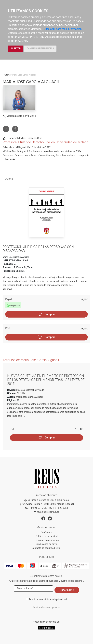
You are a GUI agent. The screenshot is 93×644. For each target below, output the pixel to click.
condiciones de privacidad (53, 599)
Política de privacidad (46, 536)
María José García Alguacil (30, 397)
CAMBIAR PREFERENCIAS (40, 48)
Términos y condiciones (46, 540)
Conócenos (46, 532)
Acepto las (48, 599)
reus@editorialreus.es (46, 512)
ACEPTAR (16, 48)
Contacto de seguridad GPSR (47, 548)
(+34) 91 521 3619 (36, 508)
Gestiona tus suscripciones (46, 607)
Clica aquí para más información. (63, 29)
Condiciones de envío (46, 544)
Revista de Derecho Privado (30, 390)
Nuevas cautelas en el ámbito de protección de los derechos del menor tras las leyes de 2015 (46, 380)
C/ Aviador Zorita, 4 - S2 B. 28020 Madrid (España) (47, 504)
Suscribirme (67, 590)
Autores (7, 75)
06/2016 (21, 393)
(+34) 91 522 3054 (59, 508)
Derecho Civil (34, 138)
